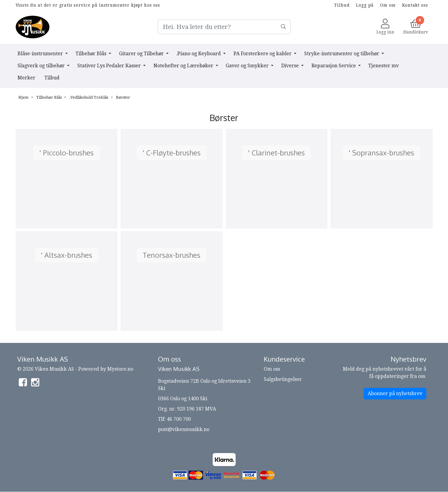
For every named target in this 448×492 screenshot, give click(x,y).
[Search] (224, 27)
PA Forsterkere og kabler (263, 54)
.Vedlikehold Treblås (86, 97)
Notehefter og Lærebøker (184, 66)
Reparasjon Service (334, 66)
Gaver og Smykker (248, 66)
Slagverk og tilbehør (42, 66)
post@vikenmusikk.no (184, 429)
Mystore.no (120, 369)
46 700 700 (179, 419)
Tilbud (342, 5)
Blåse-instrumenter (41, 54)
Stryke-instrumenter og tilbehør (342, 54)
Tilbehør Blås (92, 54)
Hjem (23, 97)
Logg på (365, 5)
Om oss (388, 5)
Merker (26, 78)
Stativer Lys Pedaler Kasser (110, 66)
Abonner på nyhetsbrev (395, 393)
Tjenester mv (384, 66)
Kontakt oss (415, 5)
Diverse (291, 66)
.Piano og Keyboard (199, 54)
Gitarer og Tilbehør (142, 54)
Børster (121, 97)
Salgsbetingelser (283, 379)
